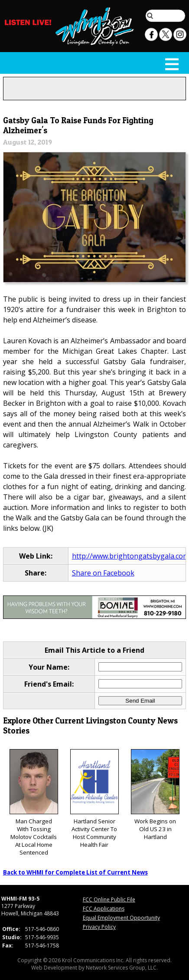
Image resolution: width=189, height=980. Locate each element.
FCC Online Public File (109, 899)
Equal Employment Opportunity (121, 918)
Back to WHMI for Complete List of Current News (75, 872)
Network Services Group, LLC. (122, 968)
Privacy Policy (99, 927)
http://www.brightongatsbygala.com (130, 556)
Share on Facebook (103, 573)
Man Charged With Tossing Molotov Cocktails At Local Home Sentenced (34, 803)
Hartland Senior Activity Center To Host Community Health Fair (94, 799)
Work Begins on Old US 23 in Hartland (155, 795)
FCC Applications (104, 909)
